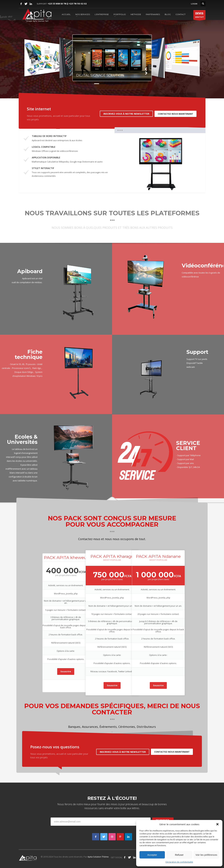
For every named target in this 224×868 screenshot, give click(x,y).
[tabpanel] (160, 163)
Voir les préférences (206, 855)
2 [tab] (156, 187)
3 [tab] (164, 187)
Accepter (152, 855)
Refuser (179, 855)
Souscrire (66, 671)
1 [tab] (149, 187)
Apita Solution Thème (98, 857)
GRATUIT (199, 16)
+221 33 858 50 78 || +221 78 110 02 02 (67, 4)
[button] (217, 824)
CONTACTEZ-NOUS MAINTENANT (175, 114)
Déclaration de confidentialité (179, 862)
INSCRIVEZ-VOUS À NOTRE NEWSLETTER (126, 114)
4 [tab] (171, 187)
